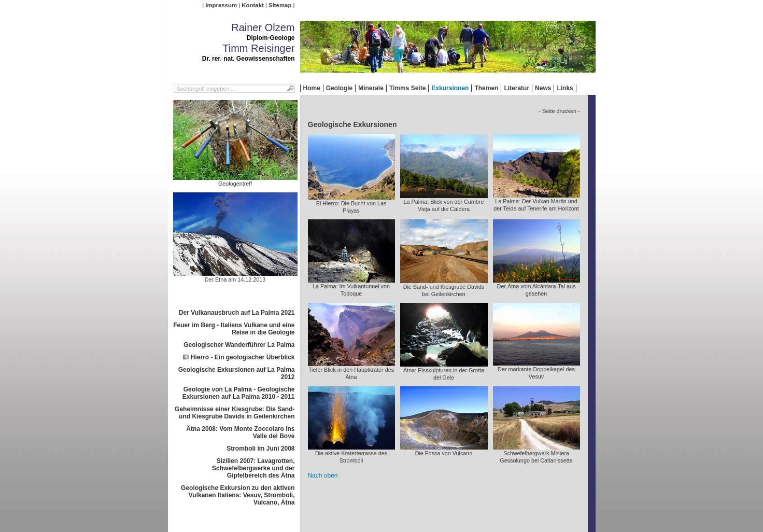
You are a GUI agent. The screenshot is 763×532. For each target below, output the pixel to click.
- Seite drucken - (559, 111)
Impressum (221, 5)
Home (312, 88)
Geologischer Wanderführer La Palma (239, 345)
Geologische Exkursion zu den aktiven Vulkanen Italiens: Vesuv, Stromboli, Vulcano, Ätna (238, 495)
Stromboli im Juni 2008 (260, 449)
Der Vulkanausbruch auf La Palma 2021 (237, 313)
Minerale (371, 88)
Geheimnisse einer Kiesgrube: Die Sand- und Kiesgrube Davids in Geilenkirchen (235, 413)
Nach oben (323, 475)
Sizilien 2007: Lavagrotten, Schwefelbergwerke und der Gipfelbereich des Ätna (253, 468)
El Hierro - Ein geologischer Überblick (239, 357)
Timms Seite (407, 88)
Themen (486, 88)
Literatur (517, 88)
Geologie (339, 88)
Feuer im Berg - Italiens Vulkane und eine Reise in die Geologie (234, 329)
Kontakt (252, 5)
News (543, 88)
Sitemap (280, 5)
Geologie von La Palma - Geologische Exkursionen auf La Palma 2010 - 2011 (239, 393)
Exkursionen (450, 88)
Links (565, 88)
